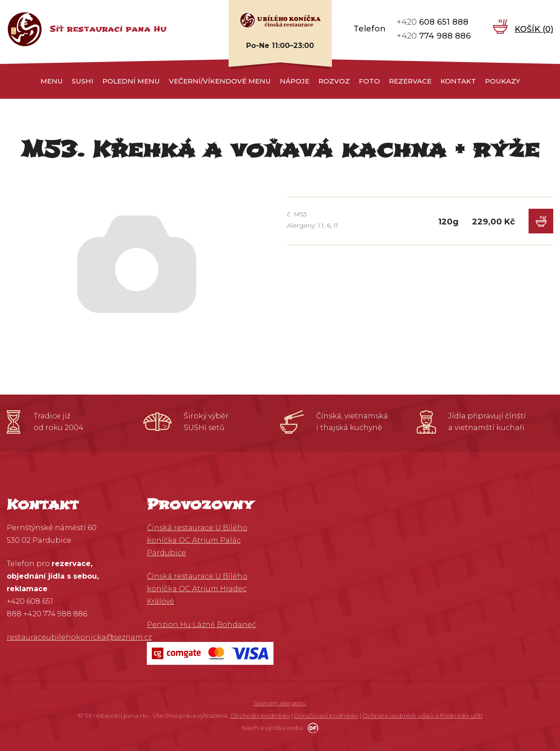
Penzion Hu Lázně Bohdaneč (201, 625)
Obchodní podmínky (260, 716)
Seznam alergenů (280, 703)
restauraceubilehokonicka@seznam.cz (79, 637)
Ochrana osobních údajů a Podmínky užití (422, 716)
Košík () (534, 29)
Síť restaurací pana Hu (108, 29)
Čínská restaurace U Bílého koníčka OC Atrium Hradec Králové (197, 589)
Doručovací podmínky (326, 716)
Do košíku (541, 221)
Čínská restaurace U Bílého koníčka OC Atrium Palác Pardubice (197, 540)
